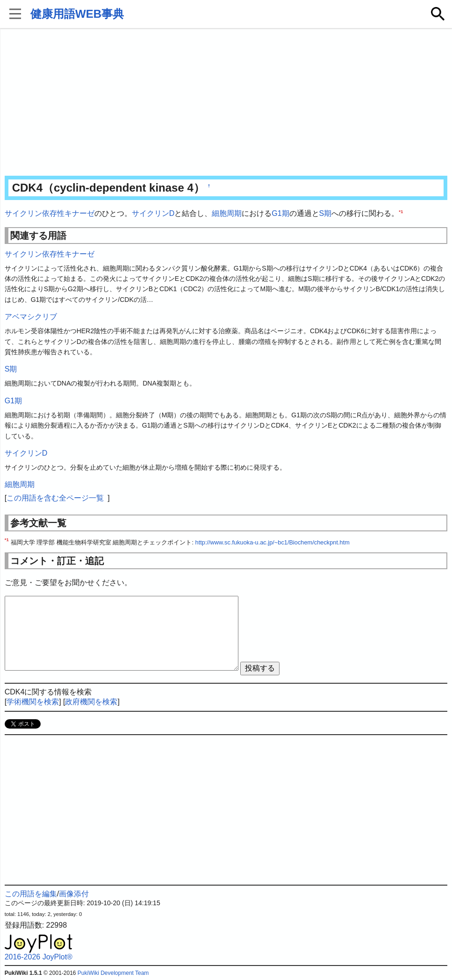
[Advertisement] (226, 103)
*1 (401, 211)
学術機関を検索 (33, 702)
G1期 (280, 213)
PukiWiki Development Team (113, 973)
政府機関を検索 (91, 702)
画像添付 (74, 894)
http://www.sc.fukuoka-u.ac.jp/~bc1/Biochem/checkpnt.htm (273, 542)
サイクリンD (153, 213)
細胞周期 (227, 213)
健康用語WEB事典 (77, 14)
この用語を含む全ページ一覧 (55, 498)
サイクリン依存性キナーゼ (50, 213)
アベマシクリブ (31, 317)
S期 (326, 213)
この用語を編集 (31, 894)
